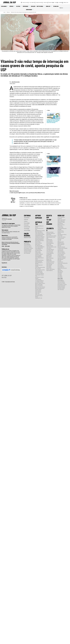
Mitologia (59, 246)
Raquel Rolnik (49, 268)
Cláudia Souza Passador (40, 237)
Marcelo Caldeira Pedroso (40, 283)
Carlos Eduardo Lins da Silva (51, 238)
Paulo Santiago (49, 264)
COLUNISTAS (50, 229)
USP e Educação (27, 253)
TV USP (49, 220)
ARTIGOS (38, 215)
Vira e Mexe (60, 275)
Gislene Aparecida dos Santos (39, 258)
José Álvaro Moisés (50, 249)
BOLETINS (60, 278)
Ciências (12, 6)
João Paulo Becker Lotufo (51, 247)
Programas (60, 219)
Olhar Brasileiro (61, 251)
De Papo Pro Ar (61, 231)
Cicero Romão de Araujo (40, 234)
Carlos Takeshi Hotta (39, 233)
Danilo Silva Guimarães (40, 241)
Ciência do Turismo (28, 246)
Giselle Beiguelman (50, 243)
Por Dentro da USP (27, 252)
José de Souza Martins (40, 274)
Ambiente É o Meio (61, 222)
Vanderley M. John (39, 298)
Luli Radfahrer (49, 254)
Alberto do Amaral (50, 232)
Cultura (19, 6)
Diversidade (26, 6)
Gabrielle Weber (38, 253)
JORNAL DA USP (10, 2)
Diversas (59, 233)
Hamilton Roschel (39, 261)
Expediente (4, 263)
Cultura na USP (60, 227)
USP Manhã (60, 273)
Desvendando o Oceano (28, 248)
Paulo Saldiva (49, 266)
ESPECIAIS (39, 218)
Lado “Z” (59, 241)
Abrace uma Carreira (61, 220)
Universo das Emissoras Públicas (62, 269)
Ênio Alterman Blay (39, 246)
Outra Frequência (61, 254)
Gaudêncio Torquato (39, 254)
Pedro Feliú (37, 293)
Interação (59, 240)
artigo (18, 95)
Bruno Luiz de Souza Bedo (51, 236)
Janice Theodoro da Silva (40, 270)
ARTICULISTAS (39, 223)
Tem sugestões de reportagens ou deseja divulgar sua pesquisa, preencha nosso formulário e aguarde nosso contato (11, 226)
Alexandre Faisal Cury (50, 233)
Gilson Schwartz (50, 242)
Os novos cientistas (61, 253)
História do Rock (61, 238)
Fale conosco (5, 230)
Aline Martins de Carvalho (40, 231)
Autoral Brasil (60, 224)
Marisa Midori (49, 257)
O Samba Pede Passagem (62, 248)
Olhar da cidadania (61, 252)
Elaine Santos (38, 244)
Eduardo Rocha (49, 240)
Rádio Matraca (60, 259)
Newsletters (5, 235)
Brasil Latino (60, 226)
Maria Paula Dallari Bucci (40, 288)
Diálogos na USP (61, 232)
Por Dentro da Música (62, 257)
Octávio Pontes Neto (50, 262)
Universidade (30, 10)
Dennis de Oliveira (39, 243)
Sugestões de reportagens (8, 223)
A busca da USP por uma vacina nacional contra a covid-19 (52, 164)
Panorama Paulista (28, 251)
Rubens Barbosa (50, 271)
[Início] (5, 12)
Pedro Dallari (49, 267)
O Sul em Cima (60, 250)
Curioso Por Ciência (28, 247)
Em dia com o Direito (62, 237)
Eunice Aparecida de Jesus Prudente (39, 249)
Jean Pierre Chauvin (39, 272)
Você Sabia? (60, 277)
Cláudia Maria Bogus (39, 236)
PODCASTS (27, 242)
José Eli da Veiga (50, 252)
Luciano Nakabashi (50, 253)
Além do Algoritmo (61, 221)
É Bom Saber (60, 236)
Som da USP (60, 264)
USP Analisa (60, 271)
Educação (33, 6)
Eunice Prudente (49, 241)
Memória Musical (61, 245)
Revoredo (59, 261)
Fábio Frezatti (38, 252)
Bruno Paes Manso (39, 232)
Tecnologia (56, 6)
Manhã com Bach (61, 243)
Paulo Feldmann (38, 292)
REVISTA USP (49, 216)
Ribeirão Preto (27, 237)
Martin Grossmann (50, 258)
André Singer (49, 235)
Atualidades (5, 6)
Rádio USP (49, 6)
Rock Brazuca (60, 262)
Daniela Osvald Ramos (39, 239)
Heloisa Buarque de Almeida (39, 263)
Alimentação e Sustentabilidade (27, 244)
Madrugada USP (61, 242)
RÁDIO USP (61, 215)
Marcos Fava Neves (39, 286)
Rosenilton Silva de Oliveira (39, 296)
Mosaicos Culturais (61, 247)
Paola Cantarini (38, 291)
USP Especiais (60, 272)
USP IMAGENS (49, 223)
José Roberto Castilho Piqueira (40, 278)
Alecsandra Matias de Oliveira (39, 227)
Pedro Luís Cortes (39, 295)
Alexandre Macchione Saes (39, 229)
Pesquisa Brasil (61, 256)
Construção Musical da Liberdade (62, 229)
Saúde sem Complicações (63, 263)
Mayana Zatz (49, 259)
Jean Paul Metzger (39, 271)
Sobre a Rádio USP (61, 217)
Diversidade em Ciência (62, 235)
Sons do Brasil (60, 266)
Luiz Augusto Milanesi (39, 281)
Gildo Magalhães (38, 257)
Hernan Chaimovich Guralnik (39, 266)
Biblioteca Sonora (61, 225)
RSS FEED (4, 277)
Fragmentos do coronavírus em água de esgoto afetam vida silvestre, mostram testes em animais (53, 121)
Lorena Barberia (38, 280)
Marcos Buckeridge (39, 285)
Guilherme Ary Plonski (39, 260)
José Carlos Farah (50, 251)
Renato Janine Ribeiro (51, 269)
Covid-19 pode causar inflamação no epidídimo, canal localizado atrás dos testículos (53, 176)
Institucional (41, 6)
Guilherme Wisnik (50, 246)
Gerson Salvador (38, 255)
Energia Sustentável (28, 250)
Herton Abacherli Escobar (40, 267)
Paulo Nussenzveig (50, 263)
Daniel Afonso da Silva (39, 238)
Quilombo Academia (61, 258)
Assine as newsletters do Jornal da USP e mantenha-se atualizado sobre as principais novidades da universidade (10, 238)
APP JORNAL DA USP (7, 275)
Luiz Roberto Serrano (39, 282)
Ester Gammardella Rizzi (40, 247)
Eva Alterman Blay (39, 250)
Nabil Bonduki (49, 261)
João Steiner (49, 248)
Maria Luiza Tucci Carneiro (40, 287)
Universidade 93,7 (61, 267)
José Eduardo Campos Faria (40, 275)
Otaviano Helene (38, 290)
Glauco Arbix (49, 244)
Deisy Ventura (38, 242)
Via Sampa (60, 274)
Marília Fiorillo (49, 256)
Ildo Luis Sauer (38, 269)
